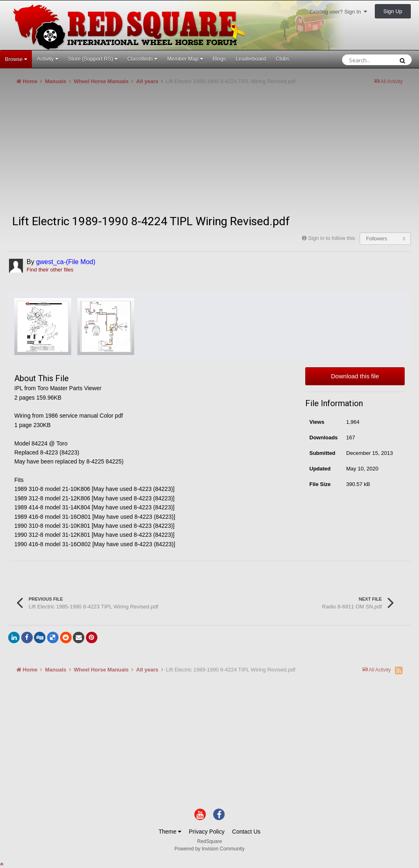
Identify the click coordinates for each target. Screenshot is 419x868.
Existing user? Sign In (338, 12)
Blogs (220, 59)
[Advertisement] (104, 153)
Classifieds (142, 59)
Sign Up (393, 11)
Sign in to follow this (332, 238)
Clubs (283, 59)
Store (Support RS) (93, 59)
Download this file (355, 376)
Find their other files (50, 270)
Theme (170, 832)
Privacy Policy (207, 832)
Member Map (185, 59)
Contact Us (246, 832)
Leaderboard (251, 59)
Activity (47, 59)
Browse (16, 59)
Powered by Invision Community (209, 849)
